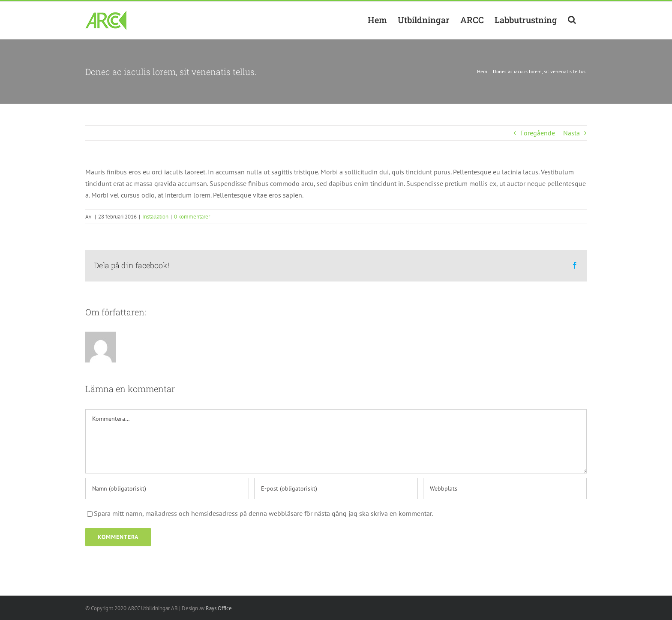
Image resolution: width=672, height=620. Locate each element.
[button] (572, 20)
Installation (155, 217)
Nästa (571, 133)
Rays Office (219, 608)
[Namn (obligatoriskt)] (167, 488)
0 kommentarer (192, 217)
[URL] (505, 488)
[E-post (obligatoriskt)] (336, 488)
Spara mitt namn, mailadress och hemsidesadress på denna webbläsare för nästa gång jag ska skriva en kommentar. (263, 513)
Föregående (538, 133)
